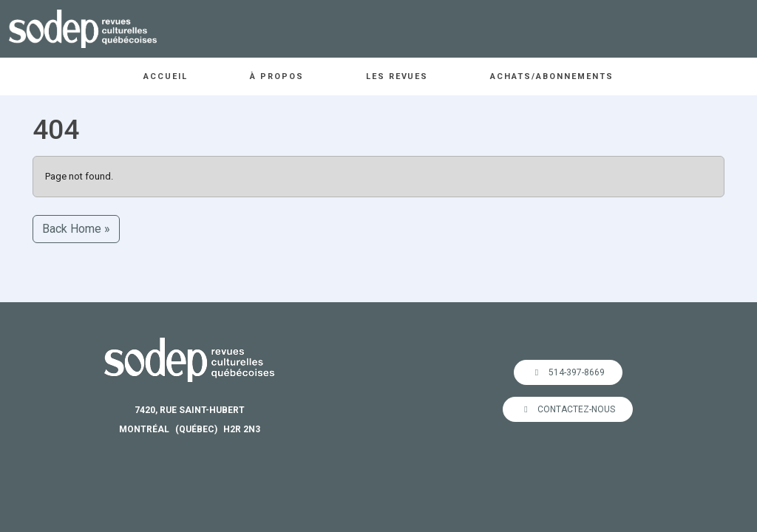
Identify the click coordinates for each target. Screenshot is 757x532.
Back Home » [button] (76, 229)
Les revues (397, 76)
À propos (277, 76)
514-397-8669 (568, 372)
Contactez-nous (568, 409)
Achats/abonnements (552, 76)
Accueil (166, 76)
